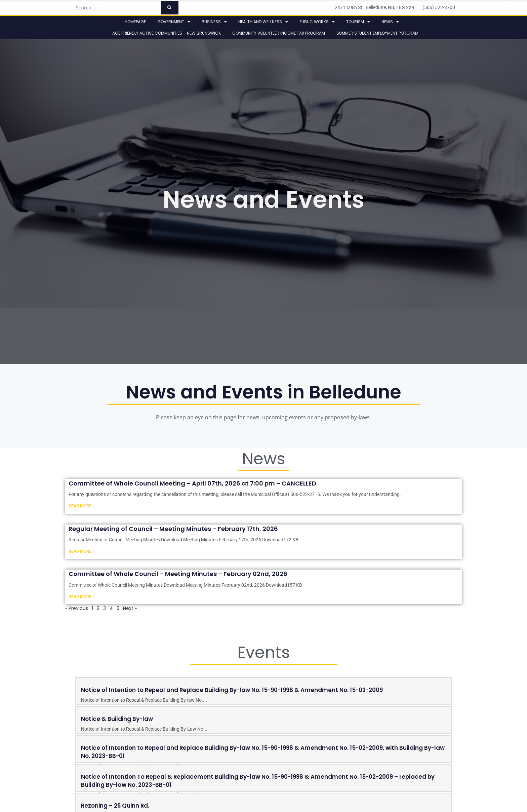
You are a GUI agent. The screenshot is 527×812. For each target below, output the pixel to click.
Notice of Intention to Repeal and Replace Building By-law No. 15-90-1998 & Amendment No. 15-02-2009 (232, 690)
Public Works (317, 22)
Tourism (358, 22)
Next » (130, 608)
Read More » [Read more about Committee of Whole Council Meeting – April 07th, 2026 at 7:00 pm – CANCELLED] (82, 506)
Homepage (135, 22)
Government (174, 22)
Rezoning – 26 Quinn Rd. (115, 806)
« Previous (77, 608)
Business (214, 22)
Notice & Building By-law (117, 719)
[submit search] (170, 8)
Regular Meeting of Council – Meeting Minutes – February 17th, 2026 (173, 529)
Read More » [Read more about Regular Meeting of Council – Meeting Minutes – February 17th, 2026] (82, 551)
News (390, 22)
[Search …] (116, 8)
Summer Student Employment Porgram (377, 33)
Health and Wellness (263, 22)
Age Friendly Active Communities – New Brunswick (167, 33)
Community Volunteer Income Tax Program (279, 33)
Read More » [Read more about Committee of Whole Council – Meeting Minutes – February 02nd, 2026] (82, 597)
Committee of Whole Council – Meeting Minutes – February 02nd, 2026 (178, 574)
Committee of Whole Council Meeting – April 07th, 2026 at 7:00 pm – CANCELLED (192, 483)
